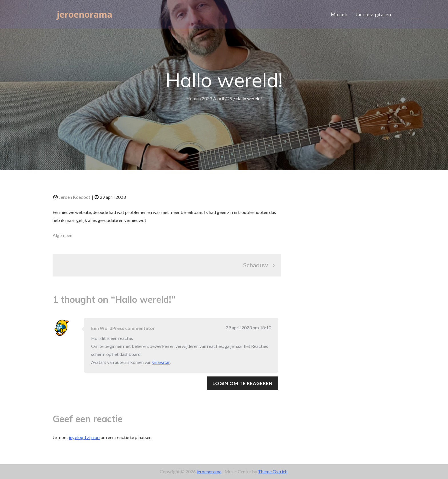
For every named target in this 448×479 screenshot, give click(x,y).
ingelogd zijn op (84, 437)
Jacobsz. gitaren (373, 14)
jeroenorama (86, 14)
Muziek (339, 14)
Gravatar (161, 362)
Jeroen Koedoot (75, 197)
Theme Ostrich (273, 471)
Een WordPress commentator (123, 328)
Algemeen (62, 235)
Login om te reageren (243, 383)
